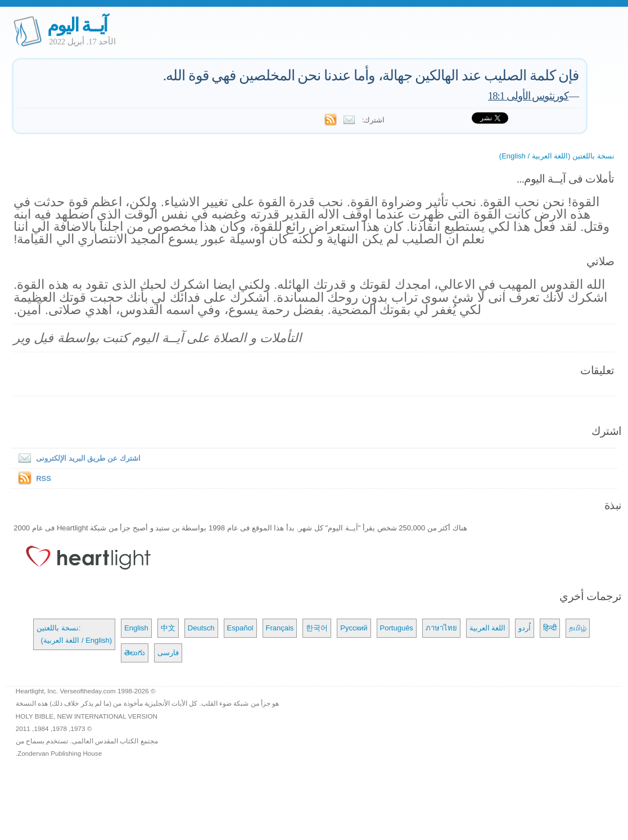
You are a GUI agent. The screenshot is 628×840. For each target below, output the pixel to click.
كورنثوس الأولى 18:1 (528, 96)
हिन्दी (550, 628)
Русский (354, 628)
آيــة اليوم (77, 25)
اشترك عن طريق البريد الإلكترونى (77, 458)
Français (280, 628)
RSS (44, 478)
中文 (168, 628)
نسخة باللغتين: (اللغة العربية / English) (74, 634)
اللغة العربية (488, 628)
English (136, 628)
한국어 (317, 628)
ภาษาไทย (441, 628)
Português (397, 628)
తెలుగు (135, 653)
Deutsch (201, 628)
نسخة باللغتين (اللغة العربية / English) (557, 156)
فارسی (168, 653)
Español (240, 628)
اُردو (525, 628)
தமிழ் (578, 628)
